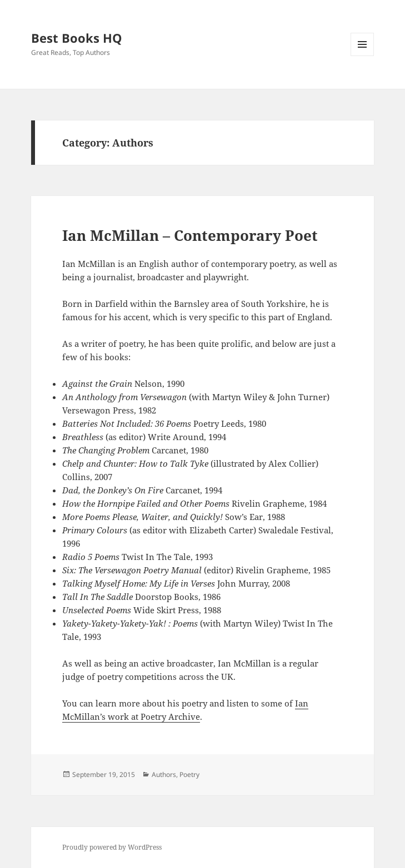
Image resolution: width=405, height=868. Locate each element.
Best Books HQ (77, 38)
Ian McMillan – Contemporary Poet (190, 235)
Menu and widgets (362, 56)
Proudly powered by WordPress (112, 847)
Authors (164, 774)
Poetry (189, 774)
